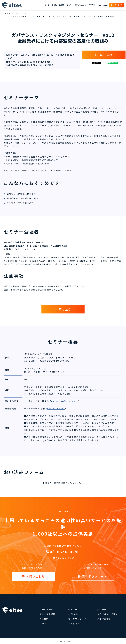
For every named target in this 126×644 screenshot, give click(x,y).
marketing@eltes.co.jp (65, 401)
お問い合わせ (118, 5)
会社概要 (102, 609)
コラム (43, 623)
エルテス (7, 13)
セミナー (70, 5)
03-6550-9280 (65, 552)
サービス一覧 (49, 5)
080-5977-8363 (56, 408)
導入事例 (92, 5)
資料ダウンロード (81, 5)
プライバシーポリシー (109, 614)
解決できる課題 (59, 5)
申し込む (106, 55)
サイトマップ (75, 623)
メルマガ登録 (104, 619)
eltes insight (103, 5)
